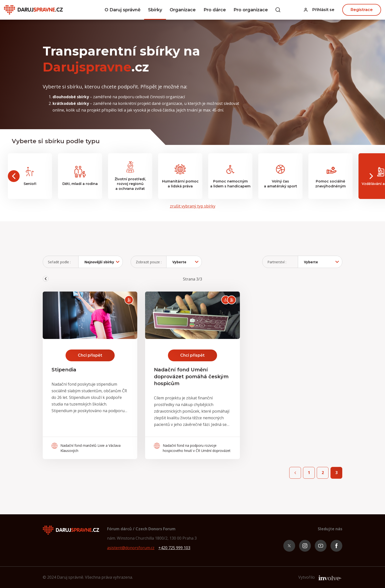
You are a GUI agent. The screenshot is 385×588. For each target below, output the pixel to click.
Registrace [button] (362, 10)
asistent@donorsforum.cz (131, 548)
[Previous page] (295, 473)
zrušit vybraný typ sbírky (193, 206)
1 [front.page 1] (309, 473)
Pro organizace (251, 10)
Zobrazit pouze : (149, 262)
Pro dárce (215, 10)
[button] (319, 10)
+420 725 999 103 (174, 548)
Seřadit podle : (59, 262)
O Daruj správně (123, 10)
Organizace (183, 10)
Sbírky (155, 10)
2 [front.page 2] (323, 473)
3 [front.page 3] (337, 473)
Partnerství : (277, 262)
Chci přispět (90, 355)
